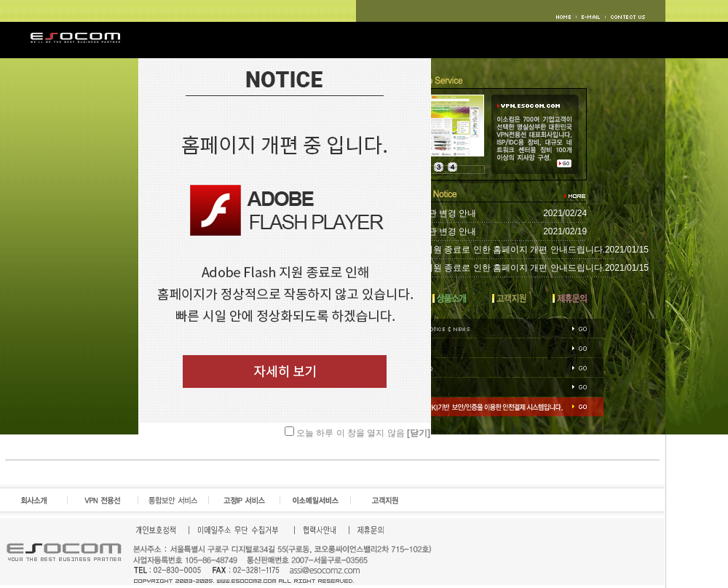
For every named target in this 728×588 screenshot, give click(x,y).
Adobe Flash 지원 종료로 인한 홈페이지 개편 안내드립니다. (489, 250)
